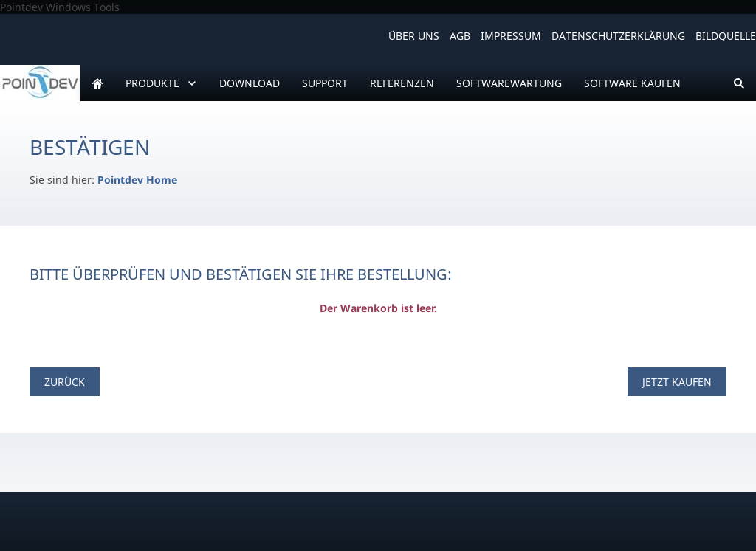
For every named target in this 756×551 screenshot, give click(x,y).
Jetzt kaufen (677, 382)
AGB (460, 36)
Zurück (65, 382)
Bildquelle (726, 36)
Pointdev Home (137, 180)
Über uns (414, 36)
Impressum (511, 36)
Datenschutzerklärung (618, 36)
